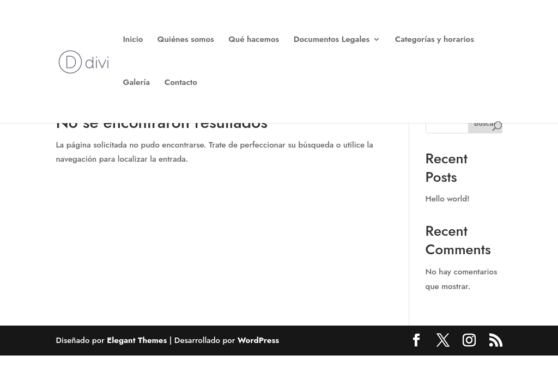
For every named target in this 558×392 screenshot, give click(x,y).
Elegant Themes (137, 340)
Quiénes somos (186, 40)
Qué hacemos (254, 40)
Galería (136, 83)
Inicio (133, 40)
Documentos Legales (332, 40)
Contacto (181, 83)
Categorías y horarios (435, 40)
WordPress (258, 340)
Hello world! (448, 199)
